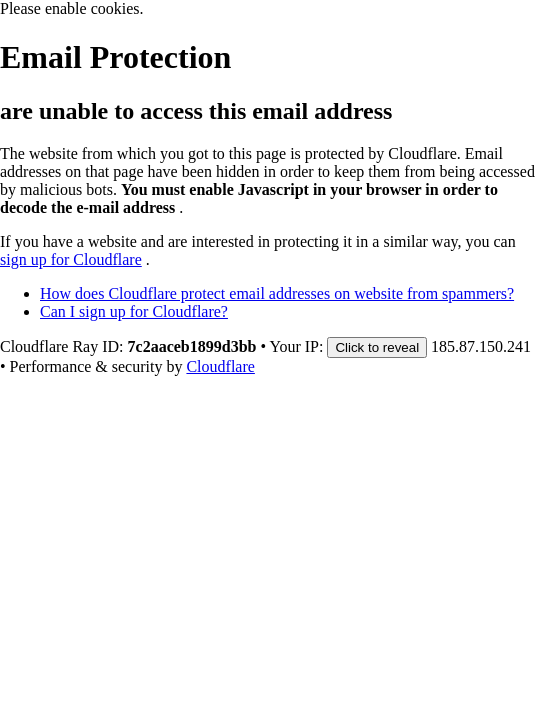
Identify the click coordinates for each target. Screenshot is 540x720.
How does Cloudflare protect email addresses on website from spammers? (277, 293)
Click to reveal (377, 347)
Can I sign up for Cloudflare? (134, 311)
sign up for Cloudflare (71, 259)
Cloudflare (220, 366)
